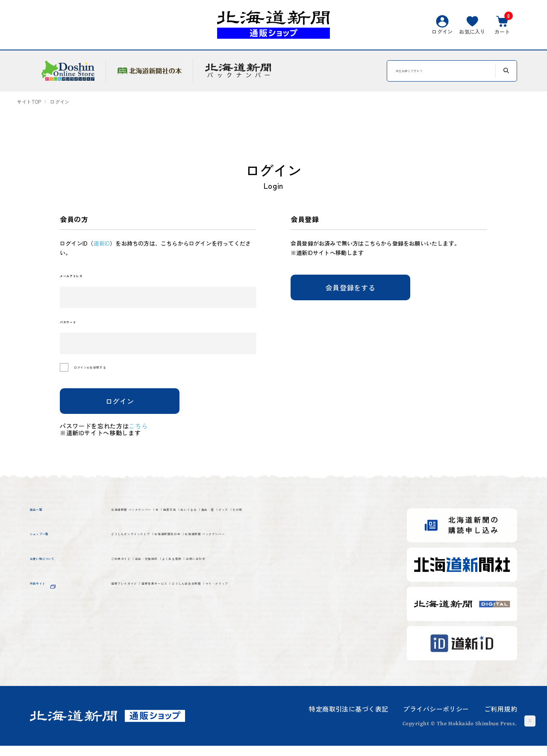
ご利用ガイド (135, 611)
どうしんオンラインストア (159, 567)
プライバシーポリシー (436, 719)
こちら (144, 436)
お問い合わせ (317, 611)
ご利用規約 (501, 719)
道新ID (101, 243)
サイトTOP (29, 102)
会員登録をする (350, 287)
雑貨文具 (254, 522)
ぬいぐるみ (301, 522)
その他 (158, 538)
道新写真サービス (217, 640)
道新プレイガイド (143, 640)
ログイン (120, 411)
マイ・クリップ (139, 656)
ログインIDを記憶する (114, 378)
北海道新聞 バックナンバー (160, 522)
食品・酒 (347, 522)
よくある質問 (259, 611)
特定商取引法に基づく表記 (348, 719)
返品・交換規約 (197, 611)
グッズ (123, 538)
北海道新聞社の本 (248, 567)
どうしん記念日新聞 (295, 640)
